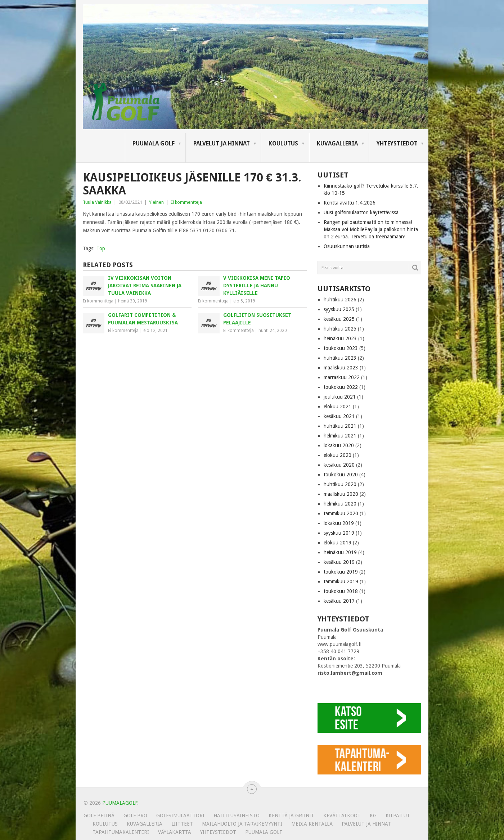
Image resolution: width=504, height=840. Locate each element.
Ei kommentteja (186, 202)
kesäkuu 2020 (339, 465)
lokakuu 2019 (339, 523)
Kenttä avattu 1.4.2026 (350, 203)
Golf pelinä (99, 816)
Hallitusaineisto (237, 816)
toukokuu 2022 (341, 387)
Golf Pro (135, 816)
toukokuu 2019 (341, 572)
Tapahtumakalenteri (121, 832)
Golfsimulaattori (180, 816)
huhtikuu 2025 (340, 329)
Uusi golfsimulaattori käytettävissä (361, 212)
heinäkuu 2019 (340, 552)
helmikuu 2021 (340, 436)
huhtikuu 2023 (340, 358)
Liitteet (182, 824)
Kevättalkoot (342, 816)
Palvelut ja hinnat (222, 143)
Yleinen (156, 202)
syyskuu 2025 (339, 309)
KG (373, 816)
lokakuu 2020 (339, 445)
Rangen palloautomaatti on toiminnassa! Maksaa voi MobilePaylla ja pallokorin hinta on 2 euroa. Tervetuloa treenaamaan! (371, 229)
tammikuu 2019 (341, 581)
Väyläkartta (175, 832)
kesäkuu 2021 (339, 416)
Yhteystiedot (397, 143)
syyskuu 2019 (339, 533)
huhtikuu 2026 (340, 300)
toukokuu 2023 (341, 348)
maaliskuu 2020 (341, 494)
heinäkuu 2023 (340, 338)
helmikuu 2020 (340, 504)
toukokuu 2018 (341, 591)
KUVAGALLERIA (337, 143)
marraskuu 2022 (342, 377)
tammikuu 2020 (341, 513)
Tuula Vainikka (97, 202)
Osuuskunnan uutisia (347, 246)
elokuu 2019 (337, 543)
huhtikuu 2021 (340, 426)
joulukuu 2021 (340, 397)
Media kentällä (312, 824)
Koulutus (283, 143)
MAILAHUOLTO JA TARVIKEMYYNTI (242, 824)
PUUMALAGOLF (120, 803)
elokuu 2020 (337, 455)
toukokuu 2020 (341, 475)
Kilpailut (398, 816)
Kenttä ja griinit (291, 816)
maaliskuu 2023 (341, 368)
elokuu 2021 (337, 406)
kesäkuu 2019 (339, 562)
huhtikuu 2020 (340, 484)
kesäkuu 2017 (339, 601)
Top (101, 248)
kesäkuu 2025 (339, 319)
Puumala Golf (154, 143)
